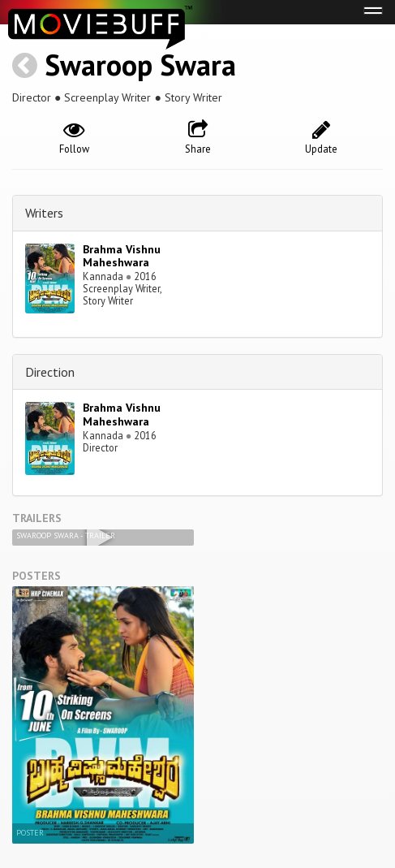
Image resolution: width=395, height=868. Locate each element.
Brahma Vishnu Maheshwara (122, 256)
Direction (50, 372)
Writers (44, 213)
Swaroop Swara (140, 65)
